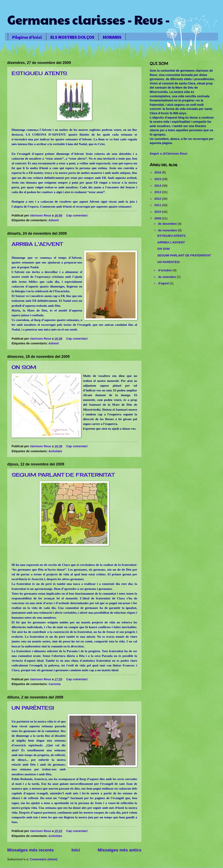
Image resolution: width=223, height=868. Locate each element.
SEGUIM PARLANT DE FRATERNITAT (63, 475)
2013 (158, 192)
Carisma (55, 684)
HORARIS (112, 37)
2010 (158, 212)
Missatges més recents (31, 850)
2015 (158, 179)
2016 (158, 172)
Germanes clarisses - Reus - (88, 19)
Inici (76, 850)
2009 (158, 218)
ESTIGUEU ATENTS (39, 73)
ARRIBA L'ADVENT (37, 244)
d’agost (164, 283)
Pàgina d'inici (27, 37)
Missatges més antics (120, 850)
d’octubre (165, 270)
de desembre (168, 224)
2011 (158, 205)
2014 (158, 186)
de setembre (167, 277)
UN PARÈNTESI (33, 708)
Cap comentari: (78, 215)
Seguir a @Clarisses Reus (168, 154)
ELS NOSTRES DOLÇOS (72, 37)
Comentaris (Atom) (44, 859)
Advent (54, 220)
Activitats (55, 451)
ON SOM (24, 367)
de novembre (168, 230)
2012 (158, 199)
